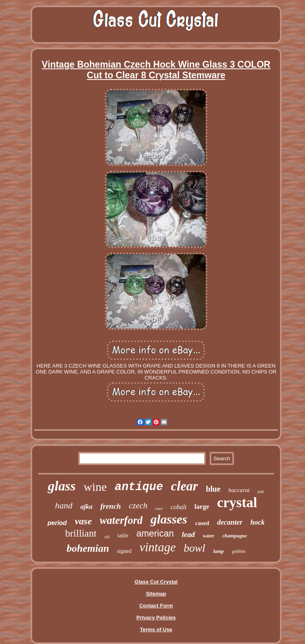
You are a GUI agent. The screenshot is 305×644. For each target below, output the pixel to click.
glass (62, 486)
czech (138, 506)
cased (202, 523)
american (155, 533)
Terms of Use (156, 629)
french (111, 506)
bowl (194, 548)
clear (185, 486)
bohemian (88, 548)
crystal (237, 503)
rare (159, 508)
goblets (239, 551)
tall (107, 537)
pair (261, 491)
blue (213, 489)
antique (139, 487)
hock (257, 522)
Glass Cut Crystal (156, 582)
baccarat (239, 490)
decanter (230, 522)
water (209, 536)
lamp (219, 551)
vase (83, 521)
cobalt (179, 507)
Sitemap (156, 594)
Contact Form (156, 606)
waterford (121, 520)
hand (64, 505)
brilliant (81, 533)
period (57, 523)
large (202, 507)
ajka (86, 507)
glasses (169, 519)
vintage (157, 547)
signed (125, 551)
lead (188, 534)
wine (95, 487)
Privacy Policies (156, 618)
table (123, 536)
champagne (235, 536)
